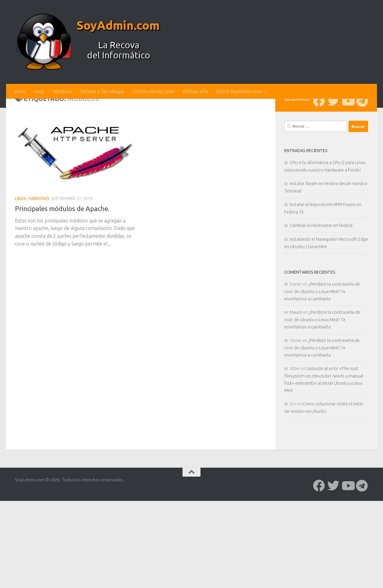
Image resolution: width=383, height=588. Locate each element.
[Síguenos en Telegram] (362, 200)
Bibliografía (195, 91)
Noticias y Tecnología (102, 91)
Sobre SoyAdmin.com (239, 91)
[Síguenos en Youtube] (348, 200)
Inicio (20, 91)
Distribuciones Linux (153, 91)
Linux (39, 91)
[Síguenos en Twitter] (333, 200)
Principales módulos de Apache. (65, 307)
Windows (62, 91)
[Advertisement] (191, 144)
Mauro (296, 411)
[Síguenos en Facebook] (319, 200)
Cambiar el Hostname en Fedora (321, 324)
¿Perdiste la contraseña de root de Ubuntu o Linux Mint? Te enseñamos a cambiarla (322, 390)
